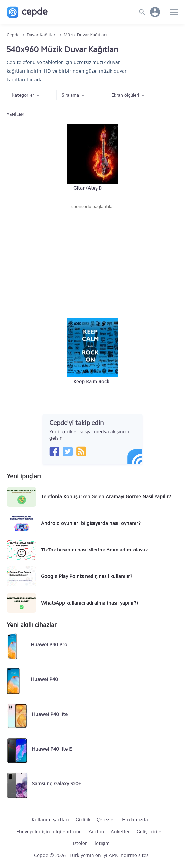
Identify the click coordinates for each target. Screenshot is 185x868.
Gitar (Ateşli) (88, 188)
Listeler (79, 843)
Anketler (120, 832)
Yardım (96, 832)
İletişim (102, 843)
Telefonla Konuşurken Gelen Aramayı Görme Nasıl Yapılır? (106, 497)
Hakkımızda (135, 820)
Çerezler (106, 820)
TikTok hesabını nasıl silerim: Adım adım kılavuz (94, 550)
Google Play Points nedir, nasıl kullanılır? (87, 576)
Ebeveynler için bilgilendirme (49, 832)
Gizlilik (83, 820)
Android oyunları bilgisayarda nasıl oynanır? (91, 523)
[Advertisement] (92, 260)
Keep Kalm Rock (91, 382)
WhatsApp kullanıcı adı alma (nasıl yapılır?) (90, 603)
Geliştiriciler (150, 832)
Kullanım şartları (50, 820)
